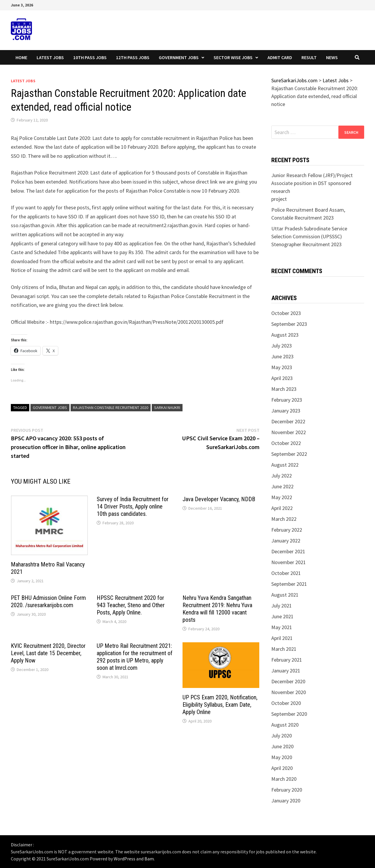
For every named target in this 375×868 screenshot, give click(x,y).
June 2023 (282, 356)
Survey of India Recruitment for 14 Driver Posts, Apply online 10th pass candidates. (133, 506)
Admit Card (280, 57)
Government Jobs (179, 57)
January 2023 (286, 411)
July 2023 (282, 346)
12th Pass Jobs (133, 57)
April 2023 (282, 378)
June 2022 (282, 486)
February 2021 (287, 660)
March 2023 (284, 389)
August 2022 (285, 465)
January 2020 (286, 801)
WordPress (125, 859)
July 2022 (282, 476)
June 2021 (282, 616)
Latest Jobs (50, 57)
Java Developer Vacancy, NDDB (219, 499)
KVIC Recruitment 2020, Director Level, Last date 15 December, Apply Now (48, 653)
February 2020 (287, 790)
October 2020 (286, 703)
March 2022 (284, 519)
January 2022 (286, 541)
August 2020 (285, 725)
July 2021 (282, 606)
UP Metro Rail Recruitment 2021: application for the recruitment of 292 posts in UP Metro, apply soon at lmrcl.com (135, 657)
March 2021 (284, 649)
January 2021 (286, 671)
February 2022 (287, 530)
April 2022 (282, 508)
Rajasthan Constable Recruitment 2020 (111, 408)
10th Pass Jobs (90, 57)
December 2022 (288, 421)
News (332, 57)
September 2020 (289, 714)
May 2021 (282, 627)
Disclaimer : (22, 845)
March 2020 (284, 779)
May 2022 (282, 497)
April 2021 (282, 638)
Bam (149, 859)
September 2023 (289, 324)
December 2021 (288, 551)
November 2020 (289, 692)
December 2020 (288, 681)
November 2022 (289, 432)
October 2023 (286, 313)
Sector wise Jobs (233, 57)
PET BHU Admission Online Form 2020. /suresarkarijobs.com (48, 601)
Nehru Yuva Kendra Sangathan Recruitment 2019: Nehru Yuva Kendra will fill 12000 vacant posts (217, 609)
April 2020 (282, 768)
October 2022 (286, 443)
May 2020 (282, 757)
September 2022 (289, 454)
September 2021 (289, 584)
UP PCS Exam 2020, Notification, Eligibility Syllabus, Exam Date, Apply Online (220, 705)
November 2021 (289, 562)
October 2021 (286, 573)
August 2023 (285, 335)
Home (21, 57)
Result (309, 57)
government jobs (50, 408)
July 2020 (282, 736)
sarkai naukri (167, 408)
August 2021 (285, 595)
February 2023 (287, 400)
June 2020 (282, 746)
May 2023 (282, 367)
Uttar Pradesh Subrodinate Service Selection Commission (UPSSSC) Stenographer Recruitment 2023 (309, 236)
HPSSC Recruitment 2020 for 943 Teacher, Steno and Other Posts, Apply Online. (131, 605)
